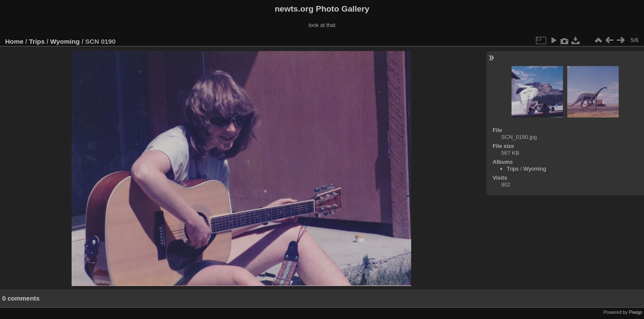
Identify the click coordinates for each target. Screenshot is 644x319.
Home (14, 41)
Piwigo (636, 312)
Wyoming (65, 41)
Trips (37, 41)
